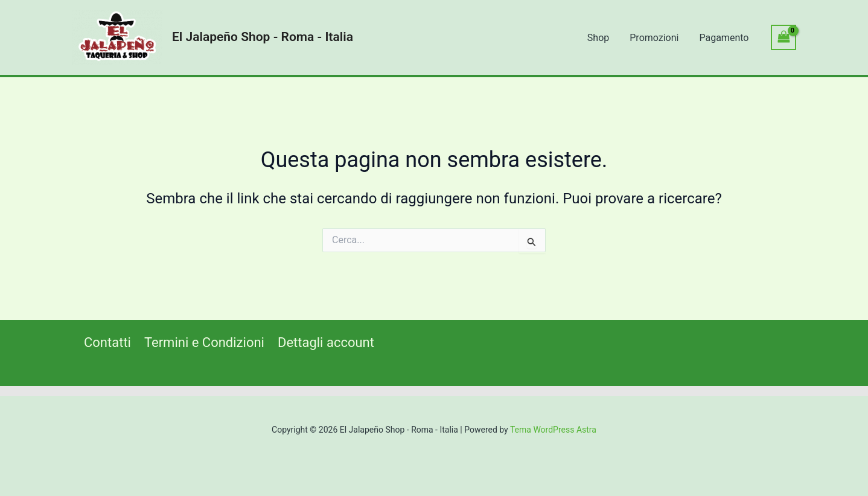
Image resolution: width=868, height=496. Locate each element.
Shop (601, 38)
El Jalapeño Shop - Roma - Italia (263, 37)
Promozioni (656, 38)
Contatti (107, 342)
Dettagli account (326, 342)
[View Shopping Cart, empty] (783, 37)
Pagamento (724, 38)
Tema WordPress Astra (553, 430)
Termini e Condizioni (204, 342)
